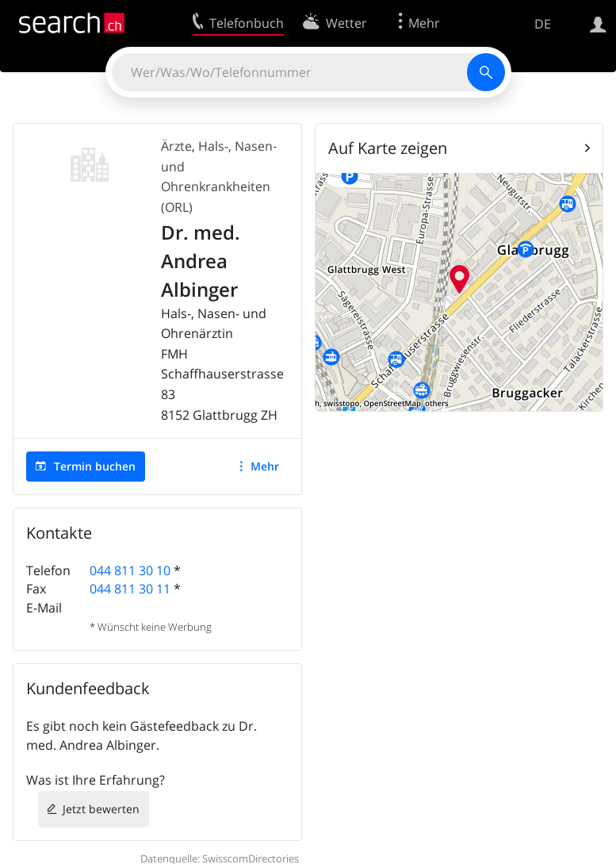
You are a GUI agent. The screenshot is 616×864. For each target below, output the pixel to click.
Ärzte (176, 146)
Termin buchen (95, 466)
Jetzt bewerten (101, 809)
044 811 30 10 (130, 570)
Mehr (265, 466)
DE (543, 24)
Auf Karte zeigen (388, 148)
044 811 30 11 (130, 589)
